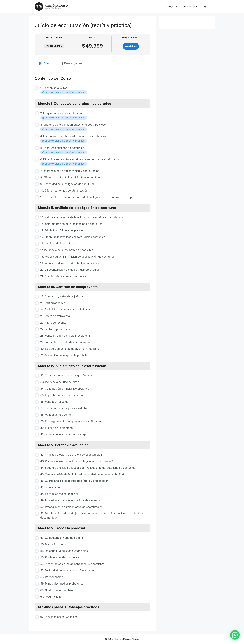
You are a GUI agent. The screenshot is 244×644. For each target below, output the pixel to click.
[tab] (45, 64)
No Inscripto (54, 46)
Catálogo (172, 7)
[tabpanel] (92, 70)
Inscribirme (131, 46)
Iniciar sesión (191, 6)
